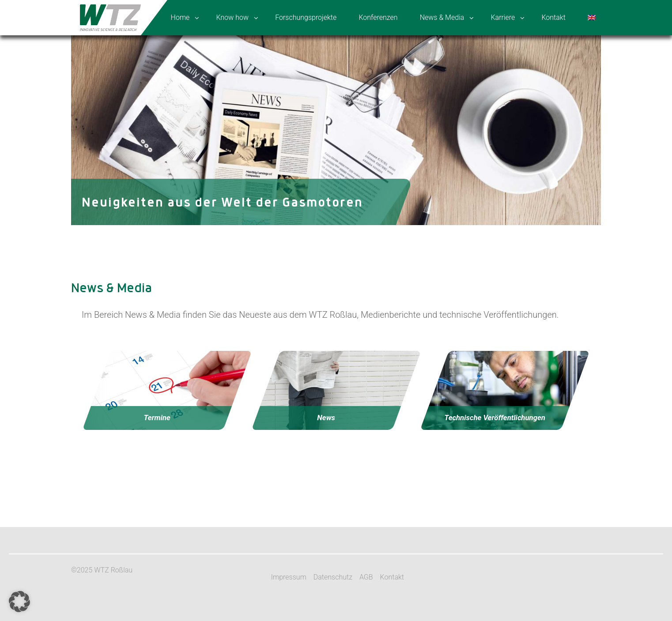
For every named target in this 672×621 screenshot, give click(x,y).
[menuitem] (593, 18)
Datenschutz (333, 577)
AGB (366, 577)
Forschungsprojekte (306, 17)
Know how (232, 17)
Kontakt (553, 17)
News (326, 418)
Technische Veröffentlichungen (495, 418)
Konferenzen (378, 17)
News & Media (442, 17)
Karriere (503, 17)
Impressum (289, 577)
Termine (157, 418)
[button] (19, 602)
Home (180, 17)
